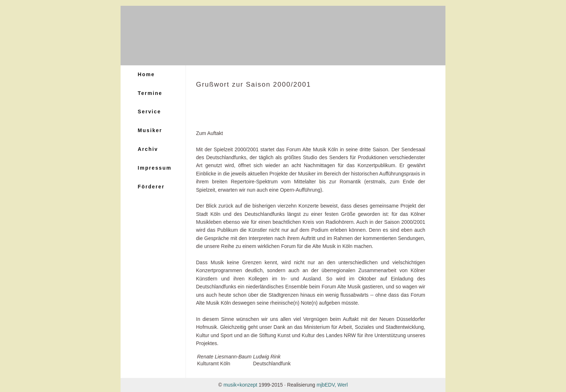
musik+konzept (240, 385)
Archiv (148, 149)
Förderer (151, 187)
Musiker (150, 130)
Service (150, 112)
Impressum (155, 168)
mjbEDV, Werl (332, 385)
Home (146, 74)
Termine (150, 93)
